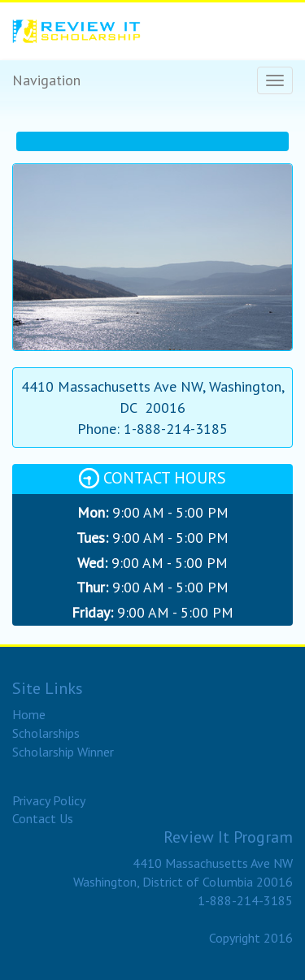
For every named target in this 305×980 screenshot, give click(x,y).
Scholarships (46, 733)
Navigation (46, 80)
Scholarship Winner (63, 752)
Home (29, 714)
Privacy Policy (49, 800)
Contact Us (43, 818)
